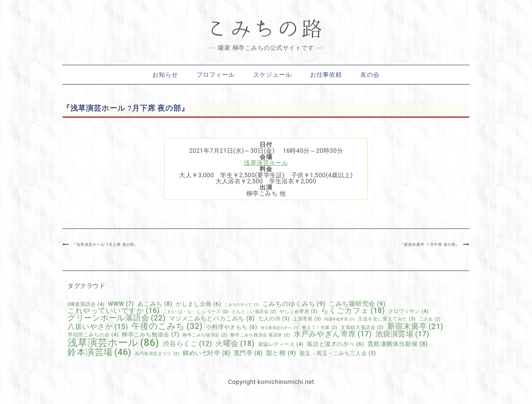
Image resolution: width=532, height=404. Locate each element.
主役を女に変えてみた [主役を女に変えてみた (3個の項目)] (387, 319)
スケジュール (272, 75)
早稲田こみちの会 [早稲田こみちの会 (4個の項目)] (93, 335)
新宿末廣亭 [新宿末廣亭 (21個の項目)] (415, 326)
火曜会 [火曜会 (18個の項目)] (235, 344)
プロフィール (216, 75)
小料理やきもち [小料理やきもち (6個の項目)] (232, 327)
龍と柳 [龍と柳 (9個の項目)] (281, 353)
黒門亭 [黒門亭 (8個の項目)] (248, 353)
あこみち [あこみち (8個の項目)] (155, 304)
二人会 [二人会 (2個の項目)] (430, 319)
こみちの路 (266, 29)
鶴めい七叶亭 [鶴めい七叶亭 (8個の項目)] (206, 353)
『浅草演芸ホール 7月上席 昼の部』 (105, 244)
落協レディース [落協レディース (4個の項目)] (281, 344)
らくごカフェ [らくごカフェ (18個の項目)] (353, 311)
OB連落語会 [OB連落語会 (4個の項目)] (86, 304)
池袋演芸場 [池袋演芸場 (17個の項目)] (402, 334)
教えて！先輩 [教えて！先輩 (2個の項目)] (320, 328)
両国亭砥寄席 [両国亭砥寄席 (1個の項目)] (339, 320)
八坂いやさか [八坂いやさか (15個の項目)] (98, 327)
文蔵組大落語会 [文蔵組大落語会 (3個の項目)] (362, 327)
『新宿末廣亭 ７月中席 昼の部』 (430, 244)
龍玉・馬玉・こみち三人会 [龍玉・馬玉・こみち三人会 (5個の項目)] (338, 353)
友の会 (370, 75)
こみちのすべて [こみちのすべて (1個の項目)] (242, 305)
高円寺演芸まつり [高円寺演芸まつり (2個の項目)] (157, 354)
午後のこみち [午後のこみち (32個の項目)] (167, 326)
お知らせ (165, 75)
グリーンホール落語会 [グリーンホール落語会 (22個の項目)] (117, 318)
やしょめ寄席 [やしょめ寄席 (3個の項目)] (299, 311)
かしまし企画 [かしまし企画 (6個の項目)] (198, 304)
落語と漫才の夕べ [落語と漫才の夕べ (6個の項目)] (335, 344)
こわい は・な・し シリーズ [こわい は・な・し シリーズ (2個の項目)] (196, 312)
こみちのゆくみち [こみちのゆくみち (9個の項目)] (294, 304)
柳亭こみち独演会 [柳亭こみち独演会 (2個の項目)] (205, 335)
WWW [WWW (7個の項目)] (121, 304)
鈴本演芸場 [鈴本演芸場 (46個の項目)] (99, 352)
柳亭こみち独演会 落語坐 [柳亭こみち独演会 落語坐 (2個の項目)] (260, 335)
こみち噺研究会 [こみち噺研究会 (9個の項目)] (357, 304)
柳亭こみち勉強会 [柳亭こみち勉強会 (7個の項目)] (150, 335)
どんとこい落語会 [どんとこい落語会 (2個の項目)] (254, 312)
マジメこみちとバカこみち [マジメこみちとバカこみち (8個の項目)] (212, 318)
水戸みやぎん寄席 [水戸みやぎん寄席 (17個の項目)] (333, 334)
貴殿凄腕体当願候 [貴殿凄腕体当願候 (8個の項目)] (398, 344)
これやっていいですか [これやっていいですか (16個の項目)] (114, 310)
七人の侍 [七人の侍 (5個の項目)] (274, 319)
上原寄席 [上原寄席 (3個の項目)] (307, 319)
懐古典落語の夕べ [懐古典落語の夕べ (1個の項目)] (280, 328)
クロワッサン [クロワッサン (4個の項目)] (408, 311)
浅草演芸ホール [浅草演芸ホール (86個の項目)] (113, 343)
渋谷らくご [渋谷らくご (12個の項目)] (187, 344)
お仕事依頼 (326, 75)
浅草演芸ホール (266, 163)
